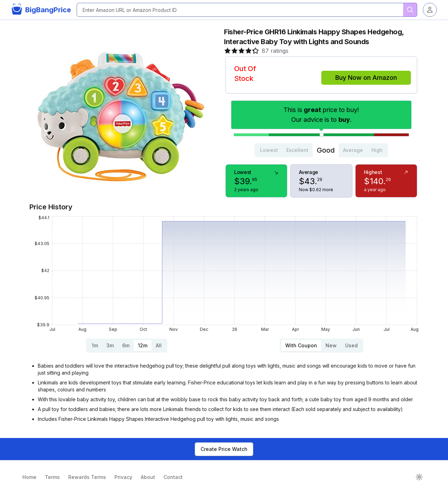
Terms (52, 477)
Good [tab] (326, 150)
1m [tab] (95, 345)
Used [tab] (351, 345)
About (148, 477)
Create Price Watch (224, 449)
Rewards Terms (87, 477)
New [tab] (331, 345)
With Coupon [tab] (301, 345)
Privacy (123, 477)
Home (29, 477)
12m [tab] (143, 345)
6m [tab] (126, 345)
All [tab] (159, 345)
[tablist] (321, 150)
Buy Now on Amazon (366, 78)
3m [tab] (110, 345)
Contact (173, 477)
